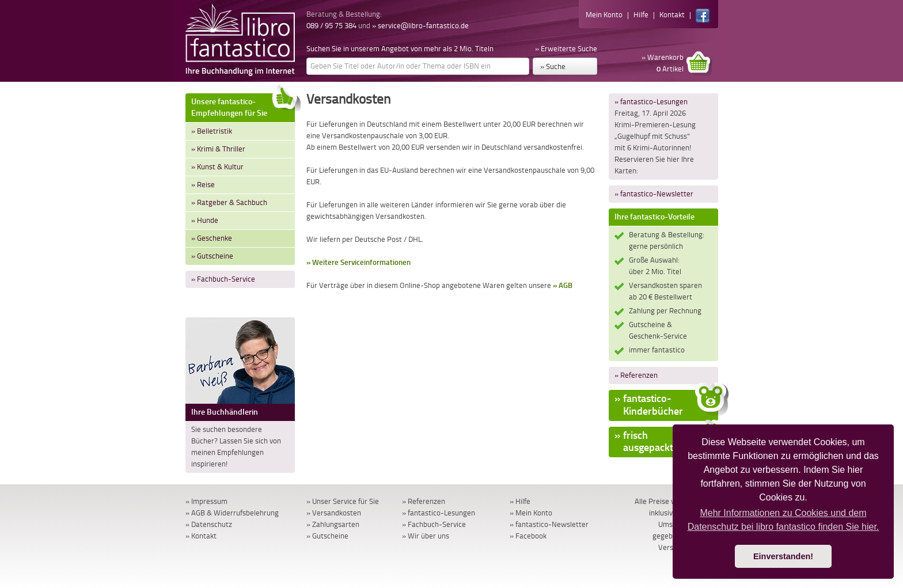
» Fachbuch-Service (223, 279)
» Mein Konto (531, 513)
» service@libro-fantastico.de (420, 26)
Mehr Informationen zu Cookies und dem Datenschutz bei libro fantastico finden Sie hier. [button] (784, 520)
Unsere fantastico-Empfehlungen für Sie (243, 106)
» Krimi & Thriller (218, 149)
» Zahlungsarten (333, 524)
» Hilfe (520, 501)
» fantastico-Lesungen (651, 102)
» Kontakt (201, 536)
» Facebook (528, 536)
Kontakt (672, 15)
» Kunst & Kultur (217, 167)
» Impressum (206, 501)
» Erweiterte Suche (566, 49)
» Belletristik (212, 131)
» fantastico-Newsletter (654, 194)
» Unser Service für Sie (343, 501)
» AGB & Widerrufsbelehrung (232, 513)
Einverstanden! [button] (783, 556)
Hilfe (641, 15)
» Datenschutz (209, 524)
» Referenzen (636, 375)
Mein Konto (604, 15)
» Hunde (205, 220)
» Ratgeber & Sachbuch (229, 202)
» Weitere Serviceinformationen (358, 262)
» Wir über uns (426, 536)
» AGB (563, 285)
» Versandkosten (334, 513)
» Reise (203, 185)
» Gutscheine (212, 256)
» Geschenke (212, 238)
